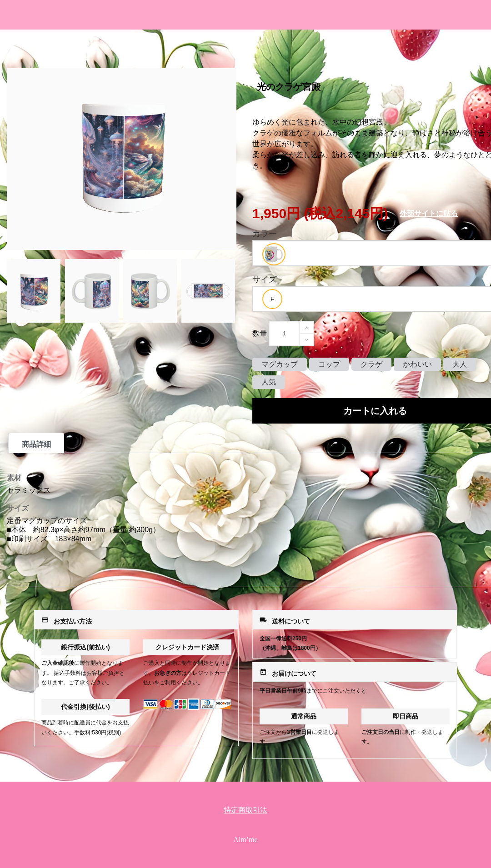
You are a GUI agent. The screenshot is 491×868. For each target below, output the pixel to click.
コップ (329, 364)
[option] (274, 254)
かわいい (417, 364)
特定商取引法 (245, 810)
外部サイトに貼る (429, 213)
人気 (269, 382)
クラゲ (371, 364)
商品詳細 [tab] (36, 444)
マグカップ (280, 364)
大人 (460, 364)
